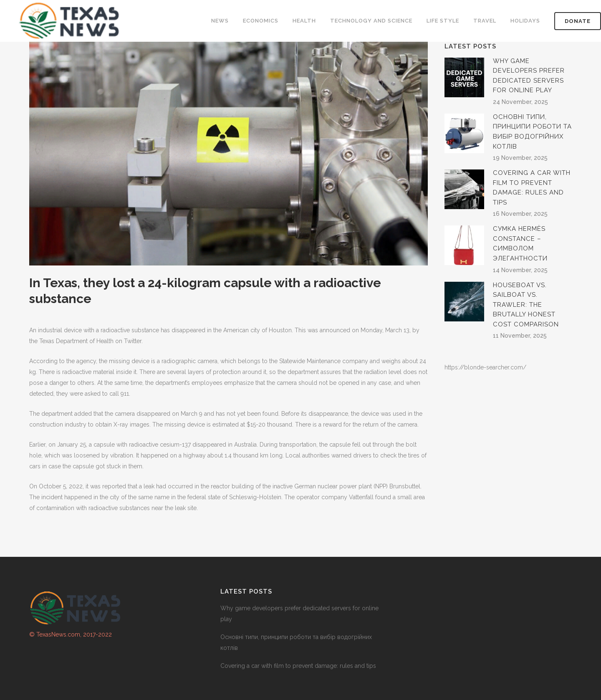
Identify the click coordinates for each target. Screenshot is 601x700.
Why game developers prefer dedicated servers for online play (299, 614)
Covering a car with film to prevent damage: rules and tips (298, 666)
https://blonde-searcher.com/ (485, 367)
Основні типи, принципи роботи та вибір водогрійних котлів (296, 642)
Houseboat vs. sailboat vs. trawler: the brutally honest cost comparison (526, 305)
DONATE (578, 21)
